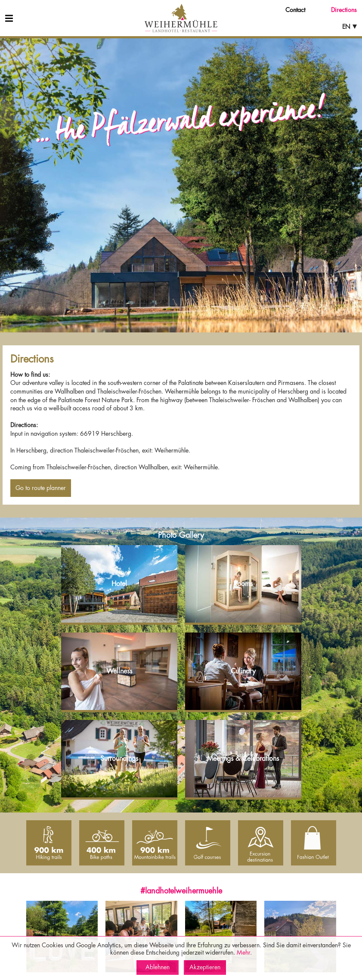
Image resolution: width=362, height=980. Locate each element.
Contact (295, 10)
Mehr (243, 952)
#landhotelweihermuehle (181, 891)
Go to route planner (41, 488)
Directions (344, 10)
